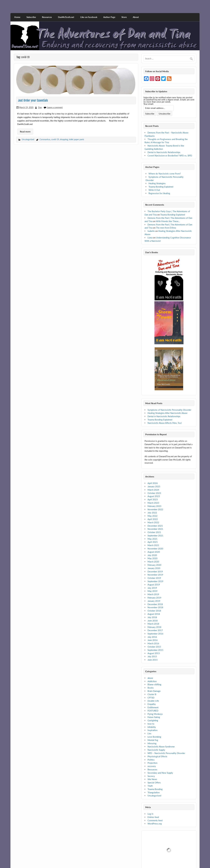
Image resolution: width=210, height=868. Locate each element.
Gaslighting (153, 720)
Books (151, 688)
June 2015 (153, 660)
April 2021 (153, 542)
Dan (40, 107)
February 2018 (154, 627)
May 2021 (152, 539)
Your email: (149, 104)
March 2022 (153, 522)
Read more (25, 132)
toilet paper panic (77, 139)
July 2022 (152, 513)
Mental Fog (153, 740)
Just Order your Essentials (33, 100)
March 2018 (153, 624)
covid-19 (55, 139)
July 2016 (152, 637)
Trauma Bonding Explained (161, 187)
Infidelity (152, 727)
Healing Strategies (157, 183)
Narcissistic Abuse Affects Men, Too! (165, 423)
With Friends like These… (168, 221)
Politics (151, 760)
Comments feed (155, 820)
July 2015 (152, 656)
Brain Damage (154, 691)
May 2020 (152, 558)
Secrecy (151, 776)
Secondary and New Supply (160, 773)
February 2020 (154, 565)
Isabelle (151, 231)
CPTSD (151, 698)
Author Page (109, 17)
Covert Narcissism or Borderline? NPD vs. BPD (170, 155)
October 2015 (154, 647)
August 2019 (154, 585)
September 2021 (155, 535)
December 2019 (155, 571)
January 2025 (154, 486)
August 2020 (154, 552)
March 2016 (153, 643)
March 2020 (153, 562)
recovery (152, 766)
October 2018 (154, 611)
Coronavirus (45, 139)
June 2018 (153, 621)
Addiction (152, 681)
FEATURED (153, 711)
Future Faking (154, 717)
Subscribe (31, 17)
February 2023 (154, 506)
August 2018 (154, 614)
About (136, 17)
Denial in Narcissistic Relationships (164, 152)
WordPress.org (155, 824)
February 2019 (154, 598)
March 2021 (153, 545)
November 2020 (155, 549)
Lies (149, 733)
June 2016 (153, 640)
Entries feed (153, 817)
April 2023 (153, 499)
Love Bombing (154, 737)
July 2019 (152, 588)
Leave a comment (55, 107)
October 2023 (154, 493)
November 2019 (155, 575)
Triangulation (154, 792)
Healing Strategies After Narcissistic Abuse (167, 413)
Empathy (152, 704)
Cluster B (152, 694)
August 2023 (154, 496)
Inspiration (152, 730)
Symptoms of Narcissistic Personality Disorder (169, 410)
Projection (152, 763)
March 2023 (153, 503)
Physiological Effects (157, 756)
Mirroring (152, 743)
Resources (47, 17)
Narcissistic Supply (156, 750)
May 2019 (152, 591)
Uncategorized (28, 139)
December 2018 (155, 604)
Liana (150, 238)
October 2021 (154, 532)
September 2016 (155, 634)
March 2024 (153, 490)
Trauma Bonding (155, 789)
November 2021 (155, 529)
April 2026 (153, 483)
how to (151, 724)
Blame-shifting (154, 684)
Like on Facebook (89, 17)
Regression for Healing (159, 193)
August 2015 (154, 653)
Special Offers (154, 783)
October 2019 (154, 578)
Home (17, 17)
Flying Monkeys (155, 714)
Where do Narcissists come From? (165, 174)
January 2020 (154, 568)
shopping (64, 139)
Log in (150, 814)
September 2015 (155, 650)
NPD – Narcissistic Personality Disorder (166, 753)
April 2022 (153, 519)
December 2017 (155, 630)
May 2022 (152, 516)
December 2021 (155, 526)
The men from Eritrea (166, 228)
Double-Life (153, 701)
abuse (150, 678)
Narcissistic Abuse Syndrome (161, 747)
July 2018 (152, 617)
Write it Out (154, 190)
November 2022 (155, 509)
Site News (152, 779)
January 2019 (154, 601)
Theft (150, 786)
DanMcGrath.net (66, 17)
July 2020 (152, 555)
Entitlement (153, 707)
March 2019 (153, 594)
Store (124, 17)
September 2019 (155, 581)
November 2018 (155, 607)
